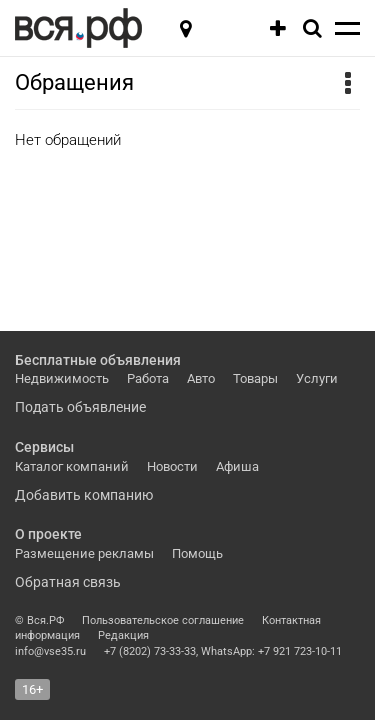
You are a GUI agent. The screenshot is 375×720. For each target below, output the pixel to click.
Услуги (317, 378)
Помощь (197, 553)
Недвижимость (62, 378)
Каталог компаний (72, 466)
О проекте (48, 534)
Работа (148, 378)
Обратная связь (68, 582)
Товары (255, 378)
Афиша (237, 466)
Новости (172, 466)
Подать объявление (80, 407)
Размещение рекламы (84, 553)
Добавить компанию (84, 495)
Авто (201, 378)
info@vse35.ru (50, 651)
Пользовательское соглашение (163, 620)
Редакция (123, 635)
